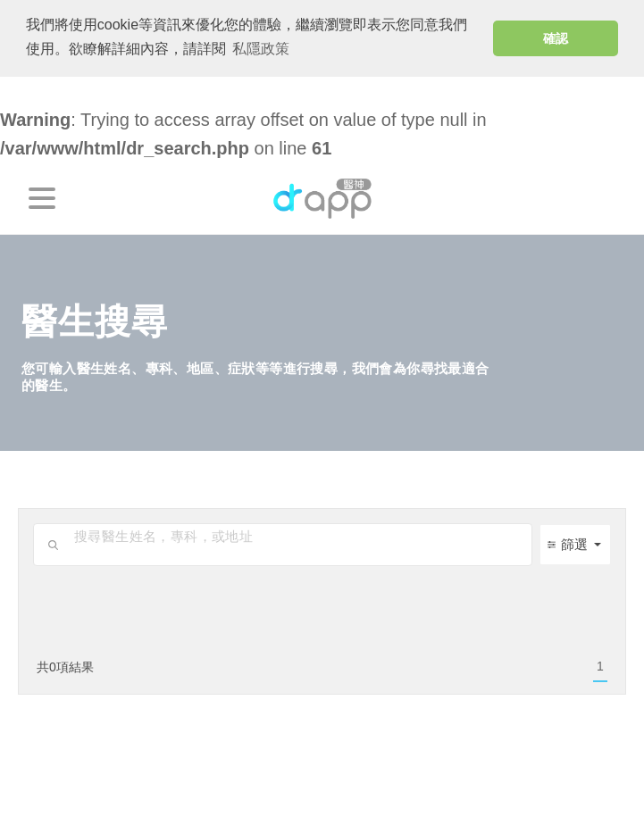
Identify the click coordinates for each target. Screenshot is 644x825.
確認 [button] (556, 38)
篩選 (568, 544)
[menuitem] (600, 667)
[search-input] (298, 536)
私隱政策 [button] (261, 49)
